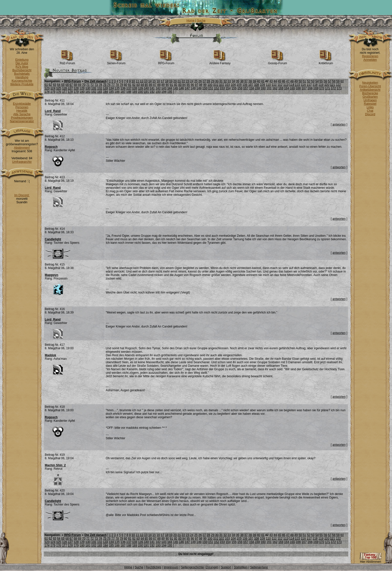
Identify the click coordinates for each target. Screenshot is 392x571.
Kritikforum (326, 62)
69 (80, 85)
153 (222, 88)
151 (211, 88)
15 (154, 81)
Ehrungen (212, 567)
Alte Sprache (22, 114)
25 (196, 81)
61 (46, 85)
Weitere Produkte (22, 84)
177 (64, 92)
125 (59, 88)
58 (334, 81)
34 (233, 81)
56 (325, 81)
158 (251, 88)
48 (292, 81)
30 (217, 81)
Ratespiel (370, 104)
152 (216, 88)
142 (158, 88)
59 (338, 81)
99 (205, 85)
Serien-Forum (116, 62)
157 (246, 88)
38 (250, 81)
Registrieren (370, 56)
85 (146, 85)
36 (242, 81)
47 (288, 81)
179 (76, 92)
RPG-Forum (166, 62)
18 (167, 81)
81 (130, 85)
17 (162, 81)
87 (155, 85)
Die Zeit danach (95, 81)
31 (221, 81)
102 (221, 85)
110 (268, 85)
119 (321, 85)
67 (71, 85)
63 (54, 85)
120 (327, 85)
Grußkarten (370, 97)
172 (333, 88)
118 (315, 85)
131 (94, 88)
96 (192, 85)
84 (142, 85)
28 (208, 81)
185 (111, 92)
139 (140, 88)
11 (137, 81)
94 (184, 85)
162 (275, 88)
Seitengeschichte (192, 567)
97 (196, 85)
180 (82, 92)
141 (152, 88)
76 (109, 85)
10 (133, 81)
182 (94, 92)
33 (229, 81)
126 (64, 88)
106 (245, 85)
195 (170, 92)
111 (274, 85)
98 (201, 85)
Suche (201, 20)
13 (146, 81)
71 (88, 85)
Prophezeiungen (22, 118)
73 (96, 85)
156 (240, 88)
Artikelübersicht (370, 90)
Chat (370, 111)
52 (309, 81)
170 (322, 88)
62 (50, 85)
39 (254, 81)
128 (76, 88)
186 (117, 92)
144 (170, 88)
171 (327, 88)
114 (292, 85)
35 (238, 81)
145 (175, 88)
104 (233, 85)
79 (121, 85)
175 (53, 92)
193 (158, 92)
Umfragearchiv (22, 162)
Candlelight (53, 239)
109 (262, 85)
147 (187, 88)
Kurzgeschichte (22, 81)
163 (281, 88)
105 (239, 85)
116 (303, 85)
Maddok (50, 355)
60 (342, 81)
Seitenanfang (259, 567)
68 (75, 85)
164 (286, 88)
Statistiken (241, 567)
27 (204, 81)
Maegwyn (51, 275)
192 (152, 92)
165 (292, 88)
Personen (22, 107)
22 (183, 81)
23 (188, 81)
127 (70, 88)
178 (70, 92)
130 (88, 88)
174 (47, 92)
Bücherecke (370, 93)
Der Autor (22, 63)
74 (100, 85)
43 (271, 81)
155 (234, 88)
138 (135, 88)
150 (205, 88)
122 (338, 85)
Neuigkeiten (370, 83)
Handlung (22, 77)
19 (171, 81)
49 (296, 81)
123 (47, 88)
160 (263, 88)
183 (99, 92)
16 (158, 81)
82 (134, 85)
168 (310, 88)
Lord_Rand (53, 111)
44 (275, 81)
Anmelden (370, 60)
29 (213, 81)
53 (313, 81)
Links (370, 107)
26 (200, 81)
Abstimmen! (22, 148)
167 (304, 88)
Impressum (171, 567)
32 (225, 81)
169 (316, 88)
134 (111, 88)
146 (181, 88)
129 (82, 88)
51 (304, 81)
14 (150, 81)
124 (53, 88)
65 (63, 85)
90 (167, 85)
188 (129, 92)
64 (59, 85)
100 (210, 85)
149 (199, 88)
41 (263, 81)
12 (142, 81)
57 (329, 81)
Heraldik (22, 111)
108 (256, 85)
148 (193, 88)
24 (192, 81)
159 (257, 88)
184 (105, 92)
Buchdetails (22, 74)
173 (339, 88)
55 (321, 81)
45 (279, 81)
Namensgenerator (22, 121)
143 (164, 88)
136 (123, 88)
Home (190, 20)
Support (226, 567)
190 (140, 92)
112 (280, 85)
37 (246, 81)
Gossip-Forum (277, 62)
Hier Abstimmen (370, 560)
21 (179, 81)
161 (269, 88)
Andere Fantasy (220, 62)
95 (188, 85)
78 (117, 85)
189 (135, 92)
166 (298, 88)
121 (332, 85)
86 (151, 85)
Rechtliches (153, 567)
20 (175, 81)
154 (228, 88)
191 (146, 92)
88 (159, 85)
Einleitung (22, 60)
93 (180, 85)
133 (105, 88)
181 (88, 92)
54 (317, 81)
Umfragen (370, 100)
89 (163, 85)
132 (99, 88)
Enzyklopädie (22, 104)
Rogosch (51, 147)
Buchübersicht (22, 70)
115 (297, 85)
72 (92, 85)
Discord (370, 114)
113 (286, 85)
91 (171, 85)
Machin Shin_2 (55, 465)
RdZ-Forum (67, 62)
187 (123, 92)
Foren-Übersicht (370, 86)
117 (309, 85)
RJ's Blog (22, 67)
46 (284, 81)
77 (113, 85)
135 (117, 88)
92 (176, 85)
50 (300, 81)
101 (216, 85)
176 (59, 92)
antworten (339, 124)
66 (67, 85)
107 (251, 85)
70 (84, 85)
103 (227, 85)
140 (146, 88)
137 (129, 88)
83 (138, 85)
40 (258, 81)
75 (105, 85)
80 (125, 85)
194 (164, 92)
